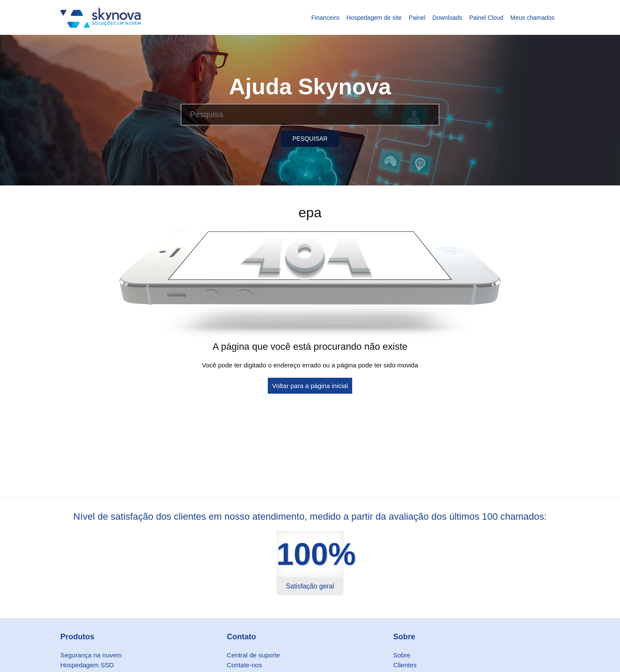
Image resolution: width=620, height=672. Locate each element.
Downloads (447, 18)
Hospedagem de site (374, 18)
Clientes (405, 665)
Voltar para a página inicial (310, 386)
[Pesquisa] (310, 114)
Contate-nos (245, 665)
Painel (417, 18)
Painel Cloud (486, 18)
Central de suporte (253, 655)
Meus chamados (532, 18)
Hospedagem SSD (87, 665)
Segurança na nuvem (91, 655)
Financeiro (325, 18)
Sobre (402, 655)
